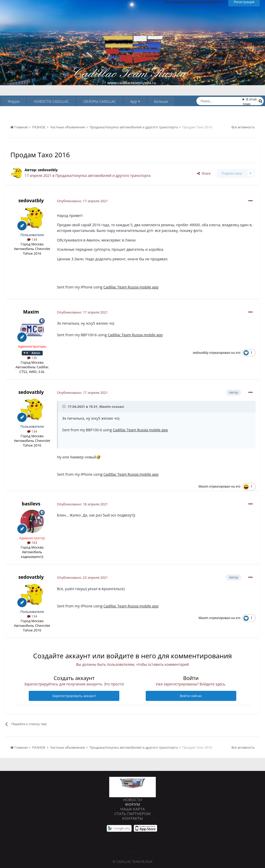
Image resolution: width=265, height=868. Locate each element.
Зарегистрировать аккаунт (74, 696)
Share (204, 173)
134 (32, 239)
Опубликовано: (82, 201)
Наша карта (133, 809)
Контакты (132, 818)
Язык (101, 852)
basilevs (31, 504)
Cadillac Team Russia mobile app (131, 287)
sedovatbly (48, 170)
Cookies (163, 852)
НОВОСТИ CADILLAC (51, 101)
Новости (132, 800)
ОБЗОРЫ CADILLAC (99, 101)
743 (32, 543)
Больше (161, 101)
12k (32, 358)
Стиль (117, 852)
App (135, 101)
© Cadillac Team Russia (132, 862)
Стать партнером (132, 814)
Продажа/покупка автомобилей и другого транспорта (103, 175)
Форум (14, 101)
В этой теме (250, 101)
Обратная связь (140, 852)
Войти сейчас (191, 696)
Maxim (31, 312)
